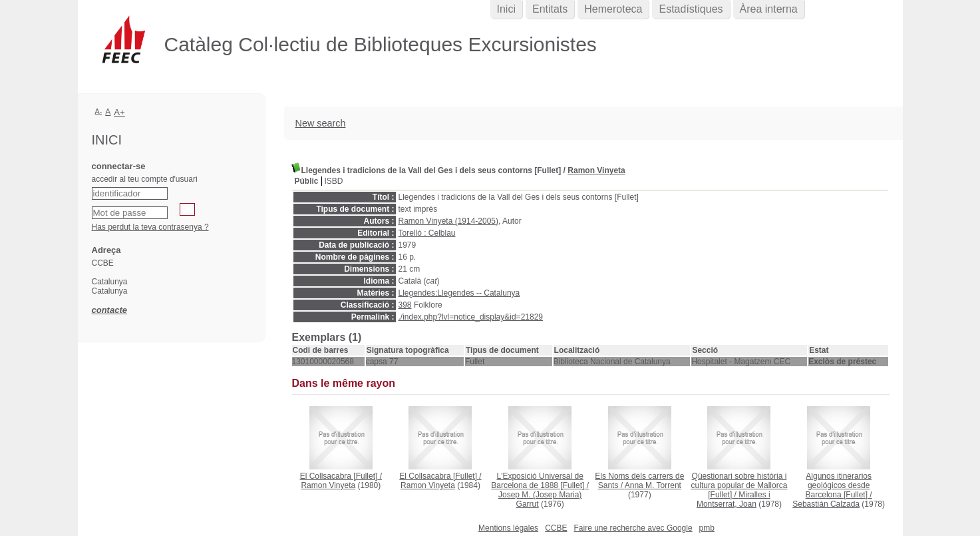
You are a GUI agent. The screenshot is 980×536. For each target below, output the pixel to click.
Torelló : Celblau (427, 233)
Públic (307, 181)
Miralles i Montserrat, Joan (734, 499)
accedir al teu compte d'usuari (145, 179)
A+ (119, 112)
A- (99, 111)
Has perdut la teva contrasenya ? (150, 227)
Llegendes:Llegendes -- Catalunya (459, 293)
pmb (707, 528)
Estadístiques (691, 9)
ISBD (334, 181)
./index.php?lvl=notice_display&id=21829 (471, 317)
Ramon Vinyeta (596, 170)
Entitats (550, 9)
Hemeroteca (613, 9)
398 (405, 305)
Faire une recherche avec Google (633, 528)
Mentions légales (508, 528)
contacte (109, 310)
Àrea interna (769, 9)
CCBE (556, 528)
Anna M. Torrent (653, 485)
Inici (506, 9)
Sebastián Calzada (826, 504)
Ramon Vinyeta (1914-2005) (449, 221)
